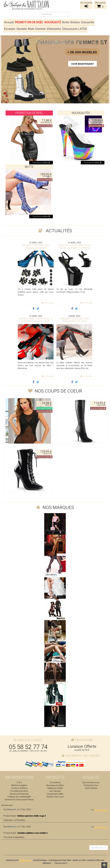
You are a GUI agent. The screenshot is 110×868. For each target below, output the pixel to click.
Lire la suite (48, 303)
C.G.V (19, 782)
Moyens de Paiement (19, 794)
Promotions (55, 782)
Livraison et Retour (19, 788)
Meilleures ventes (55, 788)
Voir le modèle (45, 126)
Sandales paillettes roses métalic (33, 833)
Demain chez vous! (55, 797)
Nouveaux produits (55, 785)
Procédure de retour (19, 791)
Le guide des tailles (55, 794)
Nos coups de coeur (58, 391)
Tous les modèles (41, 163)
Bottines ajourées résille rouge (32, 816)
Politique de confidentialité (19, 797)
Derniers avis (7, 805)
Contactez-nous (91, 785)
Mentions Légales (19, 785)
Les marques (55, 791)
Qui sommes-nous (91, 782)
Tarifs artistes (91, 788)
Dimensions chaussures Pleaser (19, 800)
